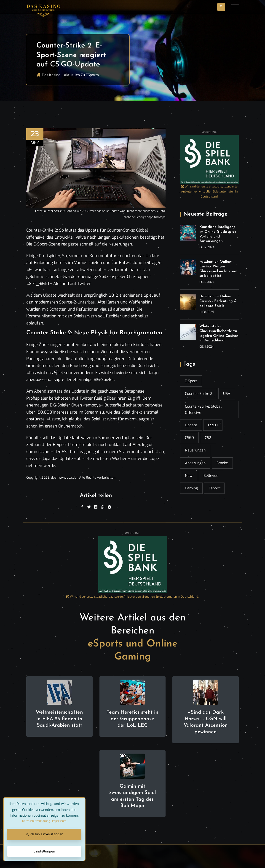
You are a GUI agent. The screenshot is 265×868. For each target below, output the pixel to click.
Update (191, 425)
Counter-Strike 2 (199, 394)
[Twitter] (89, 507)
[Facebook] (82, 507)
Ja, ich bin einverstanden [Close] (44, 834)
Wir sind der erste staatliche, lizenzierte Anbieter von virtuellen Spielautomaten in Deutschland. (209, 191)
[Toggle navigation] (235, 7)
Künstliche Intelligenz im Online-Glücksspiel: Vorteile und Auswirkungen (218, 234)
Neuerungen (195, 450)
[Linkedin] (96, 507)
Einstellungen (44, 851)
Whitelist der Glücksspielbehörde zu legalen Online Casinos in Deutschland (219, 333)
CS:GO (213, 425)
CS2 (208, 438)
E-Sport (191, 381)
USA (227, 394)
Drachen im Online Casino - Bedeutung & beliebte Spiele (218, 301)
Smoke (222, 463)
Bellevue (211, 476)
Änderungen (195, 463)
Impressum (59, 821)
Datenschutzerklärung (36, 821)
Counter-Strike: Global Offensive (203, 409)
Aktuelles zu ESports (81, 75)
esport (214, 488)
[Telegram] (110, 507)
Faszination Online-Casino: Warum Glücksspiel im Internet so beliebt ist (218, 269)
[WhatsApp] (103, 507)
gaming (191, 488)
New (189, 476)
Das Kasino (51, 75)
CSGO (189, 438)
